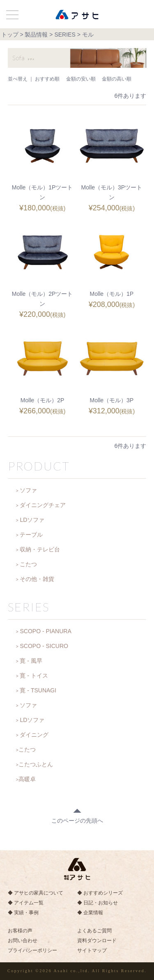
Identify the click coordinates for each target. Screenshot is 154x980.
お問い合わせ (23, 941)
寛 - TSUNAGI (38, 690)
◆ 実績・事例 (23, 913)
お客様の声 (20, 931)
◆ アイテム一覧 (26, 903)
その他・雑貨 (37, 579)
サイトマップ (92, 950)
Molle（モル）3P (112, 400)
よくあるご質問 (94, 931)
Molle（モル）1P (112, 294)
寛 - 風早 (31, 661)
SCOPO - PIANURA (45, 631)
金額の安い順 (81, 79)
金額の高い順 (117, 79)
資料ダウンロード (97, 941)
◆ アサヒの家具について (36, 893)
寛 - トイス (34, 676)
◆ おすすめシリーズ (100, 893)
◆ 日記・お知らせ (98, 903)
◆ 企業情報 (90, 913)
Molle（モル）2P (43, 400)
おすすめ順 (47, 79)
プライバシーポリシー (32, 950)
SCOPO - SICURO (44, 646)
